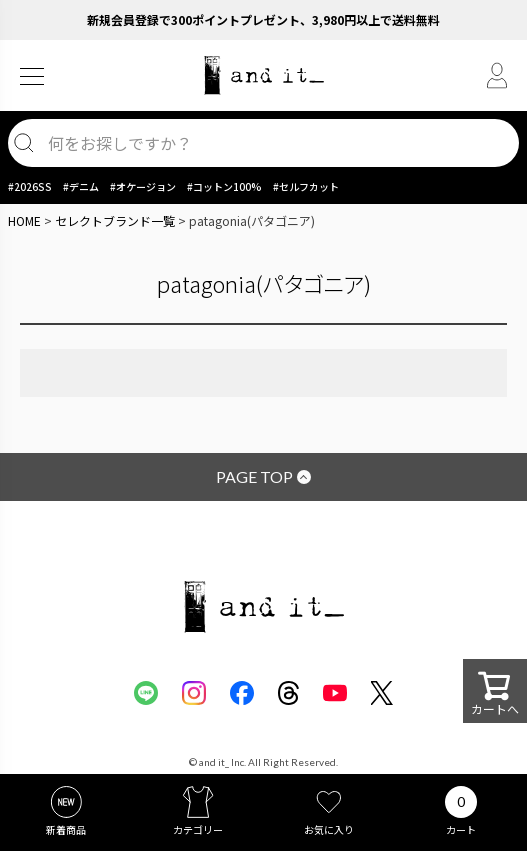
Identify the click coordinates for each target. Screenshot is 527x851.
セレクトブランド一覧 (115, 220)
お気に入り (329, 829)
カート (461, 829)
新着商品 (66, 829)
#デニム (81, 186)
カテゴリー (198, 829)
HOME (24, 220)
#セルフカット (306, 186)
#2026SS (30, 186)
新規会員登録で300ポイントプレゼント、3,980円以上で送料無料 (263, 19)
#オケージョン (143, 186)
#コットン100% (224, 186)
